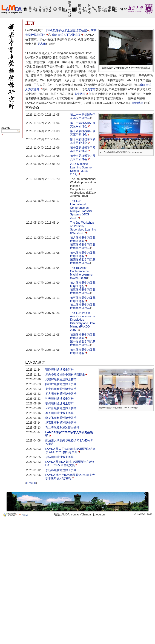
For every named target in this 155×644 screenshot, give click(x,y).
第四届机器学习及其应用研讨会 (83, 336)
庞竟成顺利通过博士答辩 (61, 389)
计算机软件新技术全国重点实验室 (66, 30)
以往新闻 (31, 483)
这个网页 (80, 94)
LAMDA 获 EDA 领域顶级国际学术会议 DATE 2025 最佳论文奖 (70, 463)
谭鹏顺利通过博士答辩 (59, 370)
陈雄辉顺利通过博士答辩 (61, 384)
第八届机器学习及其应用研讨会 (83, 239)
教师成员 (138, 103)
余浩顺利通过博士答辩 (59, 457)
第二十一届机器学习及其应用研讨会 (83, 116)
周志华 (42, 44)
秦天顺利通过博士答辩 (59, 413)
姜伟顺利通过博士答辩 (59, 403)
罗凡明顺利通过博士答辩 (61, 394)
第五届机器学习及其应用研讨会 (83, 299)
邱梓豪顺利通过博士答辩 (61, 408)
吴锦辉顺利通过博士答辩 (61, 379)
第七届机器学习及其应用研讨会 (83, 254)
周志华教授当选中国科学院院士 (65, 375)
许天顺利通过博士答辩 (59, 399)
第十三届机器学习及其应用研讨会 (83, 157)
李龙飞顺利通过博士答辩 (61, 418)
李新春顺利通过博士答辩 (61, 470)
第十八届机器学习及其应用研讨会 (83, 133)
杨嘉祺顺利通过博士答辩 (61, 423)
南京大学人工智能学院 (66, 35)
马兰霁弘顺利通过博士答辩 (62, 428)
